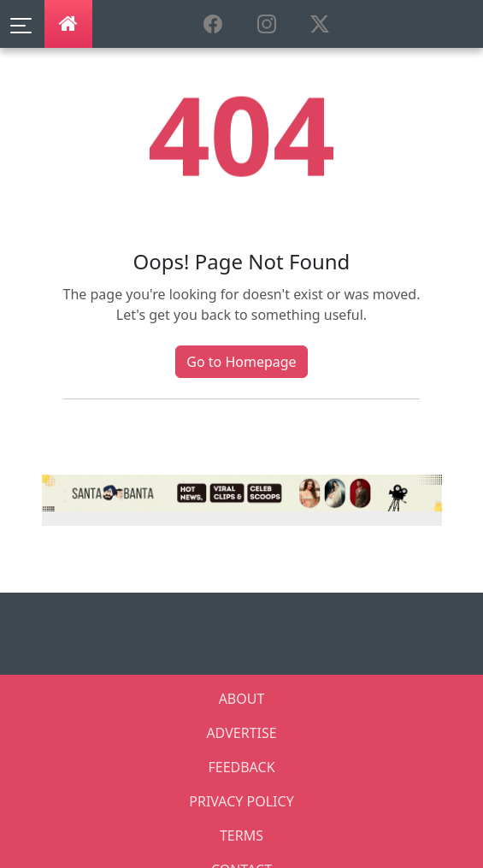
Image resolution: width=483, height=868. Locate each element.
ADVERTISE (241, 733)
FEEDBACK (241, 767)
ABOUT (242, 699)
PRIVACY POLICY (241, 801)
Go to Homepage (241, 362)
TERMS (241, 836)
